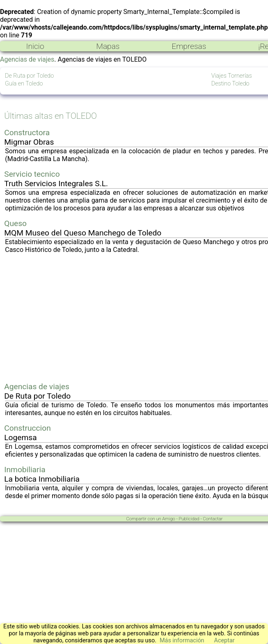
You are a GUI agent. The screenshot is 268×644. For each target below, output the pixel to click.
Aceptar (224, 641)
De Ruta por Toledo (29, 76)
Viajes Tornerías (232, 76)
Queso (15, 223)
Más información (182, 641)
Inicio (35, 46)
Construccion (27, 428)
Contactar (213, 519)
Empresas (189, 46)
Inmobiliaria (25, 470)
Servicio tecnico (32, 174)
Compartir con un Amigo (151, 519)
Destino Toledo (230, 84)
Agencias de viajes (27, 59)
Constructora (27, 133)
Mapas (108, 46)
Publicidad (189, 519)
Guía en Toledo (24, 84)
